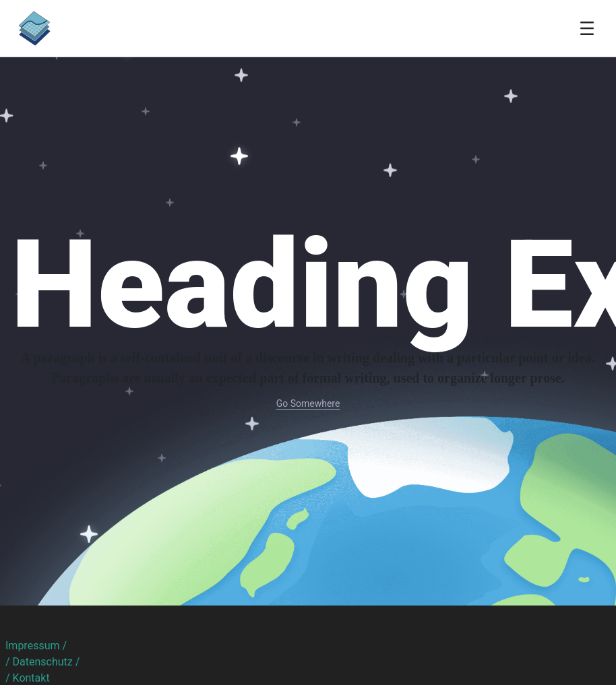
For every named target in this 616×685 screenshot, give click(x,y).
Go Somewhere (308, 403)
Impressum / (36, 646)
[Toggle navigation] (587, 28)
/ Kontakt (28, 678)
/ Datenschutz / (42, 662)
